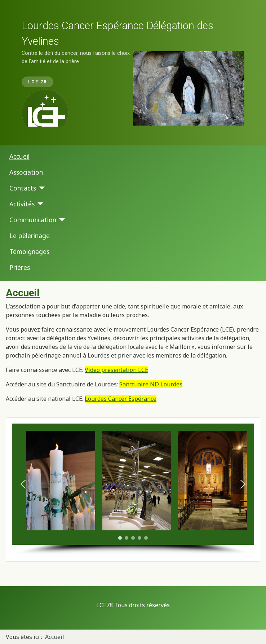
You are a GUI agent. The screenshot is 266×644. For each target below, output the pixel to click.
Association (26, 172)
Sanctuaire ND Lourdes (151, 384)
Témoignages (29, 251)
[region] (133, 73)
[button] (23, 484)
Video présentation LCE (116, 370)
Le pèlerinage (30, 236)
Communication (33, 220)
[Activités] (39, 204)
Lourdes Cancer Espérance (121, 399)
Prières (20, 267)
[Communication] (61, 220)
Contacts (23, 188)
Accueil (19, 156)
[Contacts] (41, 188)
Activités (22, 204)
